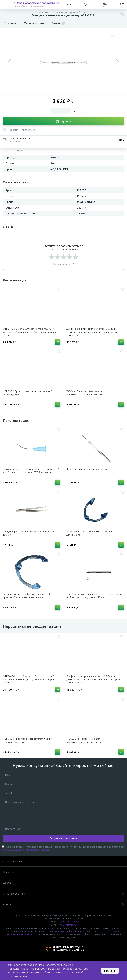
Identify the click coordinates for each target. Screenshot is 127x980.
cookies (51, 928)
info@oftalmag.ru (67, 925)
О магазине (63, 872)
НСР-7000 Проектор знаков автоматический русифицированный (27, 393)
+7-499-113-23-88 (69, 922)
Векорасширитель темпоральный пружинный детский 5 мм (91, 533)
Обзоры (63, 883)
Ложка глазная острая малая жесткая (87, 469)
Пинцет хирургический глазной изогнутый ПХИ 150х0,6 (29, 533)
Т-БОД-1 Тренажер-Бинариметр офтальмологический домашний (84, 393)
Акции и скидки (63, 861)
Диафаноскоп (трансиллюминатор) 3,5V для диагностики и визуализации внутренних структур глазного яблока (94, 332)
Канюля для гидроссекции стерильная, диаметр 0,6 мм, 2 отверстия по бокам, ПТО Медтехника (31, 471)
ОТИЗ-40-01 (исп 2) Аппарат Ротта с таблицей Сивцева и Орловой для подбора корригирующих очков (30, 332)
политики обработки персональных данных (26, 850)
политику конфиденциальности (71, 931)
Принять (110, 971)
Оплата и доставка (63, 894)
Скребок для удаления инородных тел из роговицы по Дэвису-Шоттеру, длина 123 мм (94, 596)
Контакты (63, 904)
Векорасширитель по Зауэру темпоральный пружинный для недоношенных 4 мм (27, 596)
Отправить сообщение (63, 838)
